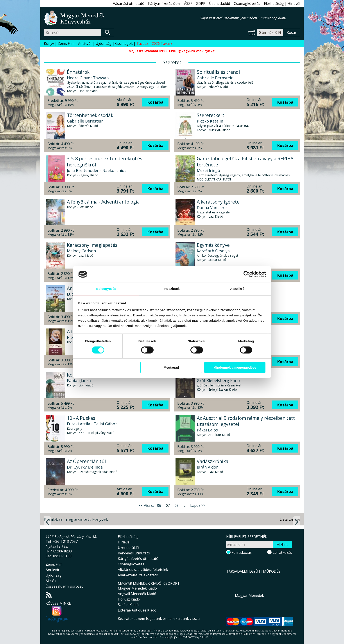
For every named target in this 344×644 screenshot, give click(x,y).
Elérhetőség (274, 4)
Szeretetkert (211, 115)
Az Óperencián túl (86, 461)
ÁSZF (188, 4)
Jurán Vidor (207, 467)
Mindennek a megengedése (235, 367)
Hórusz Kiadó (129, 599)
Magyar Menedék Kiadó (137, 588)
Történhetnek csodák (90, 115)
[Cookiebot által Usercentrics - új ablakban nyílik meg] (247, 274)
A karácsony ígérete (218, 202)
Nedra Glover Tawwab (88, 78)
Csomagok (124, 43)
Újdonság (104, 43)
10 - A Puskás (81, 418)
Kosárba (155, 102)
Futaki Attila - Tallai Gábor (92, 424)
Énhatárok (78, 72)
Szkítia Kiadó (128, 605)
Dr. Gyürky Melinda (85, 467)
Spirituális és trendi (218, 72)
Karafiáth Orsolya (213, 251)
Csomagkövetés (247, 4)
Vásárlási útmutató (129, 4)
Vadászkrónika (213, 461)
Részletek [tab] (172, 289)
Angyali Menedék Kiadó (137, 594)
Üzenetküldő (220, 4)
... (185, 505)
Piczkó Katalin (210, 121)
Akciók (51, 581)
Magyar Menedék (249, 595)
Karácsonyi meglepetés (92, 245)
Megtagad (171, 367)
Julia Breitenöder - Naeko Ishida (97, 170)
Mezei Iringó (208, 170)
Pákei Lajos (207, 430)
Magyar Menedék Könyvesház (122, 18)
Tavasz (142, 43)
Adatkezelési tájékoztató (138, 575)
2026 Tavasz (162, 43)
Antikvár (85, 43)
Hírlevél (294, 4)
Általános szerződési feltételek (143, 570)
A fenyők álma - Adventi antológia (103, 202)
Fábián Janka (79, 381)
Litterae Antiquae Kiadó (137, 610)
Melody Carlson (81, 251)
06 (159, 505)
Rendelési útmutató (134, 553)
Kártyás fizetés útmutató (138, 559)
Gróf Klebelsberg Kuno (218, 381)
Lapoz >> (198, 505)
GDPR (201, 4)
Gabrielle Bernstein (215, 78)
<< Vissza (147, 505)
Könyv (49, 43)
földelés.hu (206, 637)
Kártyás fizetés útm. (164, 4)
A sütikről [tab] (238, 289)
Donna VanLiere (212, 207)
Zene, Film (66, 43)
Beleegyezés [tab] (106, 289)
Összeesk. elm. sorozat (64, 586)
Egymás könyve (213, 245)
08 (177, 505)
